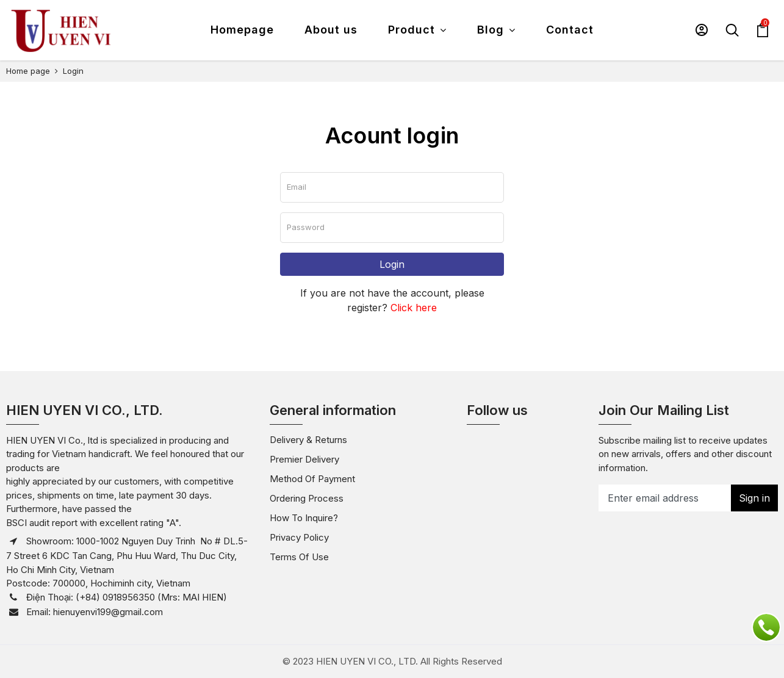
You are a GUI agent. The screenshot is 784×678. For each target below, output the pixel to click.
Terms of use (299, 557)
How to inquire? (304, 518)
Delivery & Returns (308, 440)
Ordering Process (307, 498)
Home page (28, 71)
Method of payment (312, 479)
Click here (414, 308)
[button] (702, 30)
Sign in (754, 498)
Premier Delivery (304, 459)
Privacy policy (299, 537)
